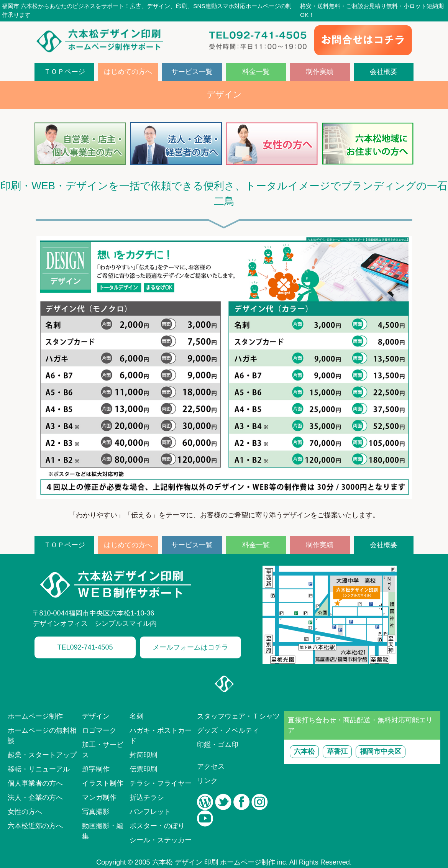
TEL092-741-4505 (85, 647)
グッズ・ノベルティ (228, 730)
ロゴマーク (99, 730)
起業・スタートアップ (42, 755)
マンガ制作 (99, 797)
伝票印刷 (143, 769)
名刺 (136, 716)
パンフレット (150, 812)
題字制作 (96, 769)
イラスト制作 (103, 783)
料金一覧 (256, 72)
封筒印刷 (143, 755)
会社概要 (384, 72)
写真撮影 (96, 812)
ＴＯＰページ (64, 72)
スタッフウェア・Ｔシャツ (238, 716)
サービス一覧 (192, 72)
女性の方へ (25, 812)
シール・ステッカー (161, 840)
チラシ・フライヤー (161, 783)
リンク (207, 781)
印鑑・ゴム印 (218, 745)
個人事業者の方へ (35, 783)
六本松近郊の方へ (35, 826)
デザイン (96, 716)
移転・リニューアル (39, 769)
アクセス (211, 766)
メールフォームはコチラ (190, 647)
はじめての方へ (128, 72)
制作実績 (320, 72)
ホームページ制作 (35, 716)
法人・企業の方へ (35, 797)
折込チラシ (147, 797)
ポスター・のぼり (157, 826)
